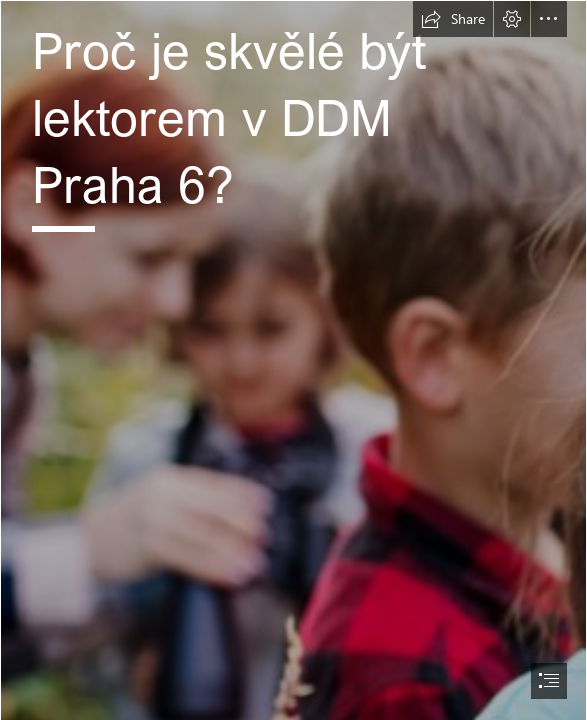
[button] (453, 19)
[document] (293, 360)
